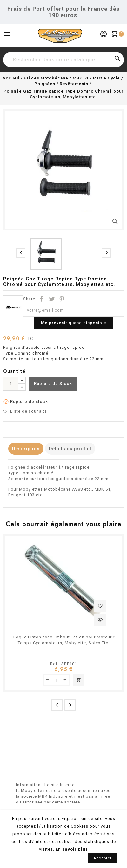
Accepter (103, 858)
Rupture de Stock (53, 384)
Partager (42, 299)
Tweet (52, 299)
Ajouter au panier (79, 680)
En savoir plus (72, 849)
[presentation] (21, 253)
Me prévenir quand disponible (74, 323)
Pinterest (62, 299)
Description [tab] (26, 449)
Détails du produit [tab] (70, 449)
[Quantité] (11, 384)
